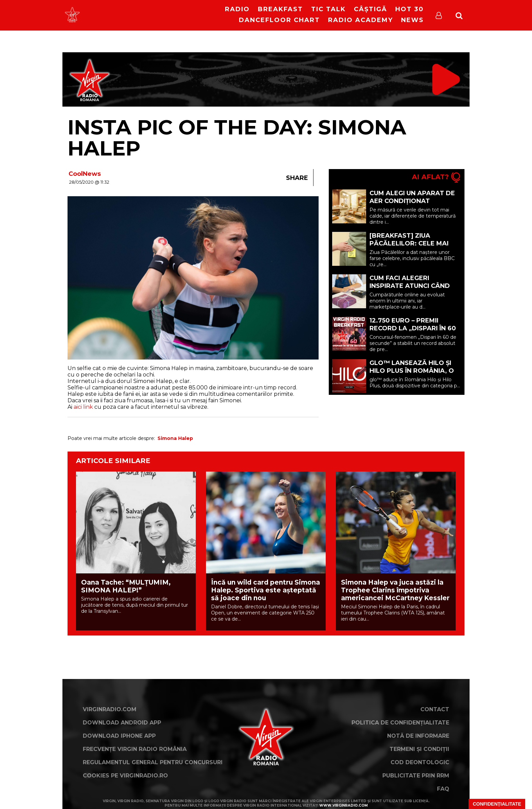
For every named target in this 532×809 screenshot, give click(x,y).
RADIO (237, 9)
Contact (435, 709)
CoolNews (85, 174)
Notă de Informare (418, 736)
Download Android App (122, 723)
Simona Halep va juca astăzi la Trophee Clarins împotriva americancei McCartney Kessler (395, 590)
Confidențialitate (497, 804)
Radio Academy (360, 20)
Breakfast (280, 9)
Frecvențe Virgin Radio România (135, 749)
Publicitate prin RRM (416, 776)
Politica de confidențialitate (400, 723)
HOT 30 (410, 9)
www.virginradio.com (344, 805)
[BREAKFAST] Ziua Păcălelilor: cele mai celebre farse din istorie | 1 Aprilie (409, 247)
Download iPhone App (119, 736)
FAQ (443, 789)
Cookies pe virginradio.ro (125, 776)
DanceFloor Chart (279, 20)
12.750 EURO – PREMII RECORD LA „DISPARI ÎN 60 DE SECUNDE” (413, 328)
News (412, 20)
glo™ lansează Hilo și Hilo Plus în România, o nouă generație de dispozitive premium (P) (412, 375)
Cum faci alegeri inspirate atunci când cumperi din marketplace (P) (410, 290)
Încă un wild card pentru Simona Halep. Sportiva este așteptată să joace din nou (265, 590)
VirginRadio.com (110, 709)
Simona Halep (175, 438)
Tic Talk (328, 9)
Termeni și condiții (419, 749)
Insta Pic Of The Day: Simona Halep (237, 138)
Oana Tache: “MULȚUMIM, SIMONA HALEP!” (126, 586)
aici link (83, 407)
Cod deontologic (420, 762)
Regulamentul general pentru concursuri (153, 762)
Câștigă (370, 9)
